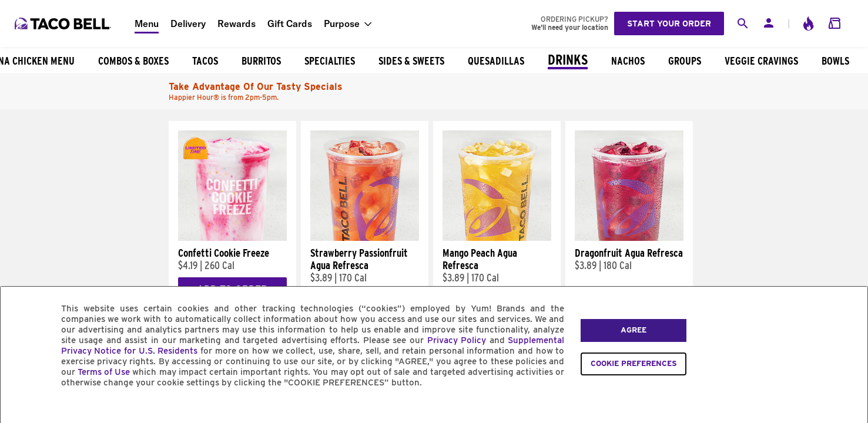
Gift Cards (290, 23)
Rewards (237, 23)
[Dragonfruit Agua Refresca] (629, 238)
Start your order (669, 23)
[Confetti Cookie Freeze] (232, 238)
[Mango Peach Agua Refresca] (497, 238)
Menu (147, 23)
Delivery (188, 23)
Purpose (342, 23)
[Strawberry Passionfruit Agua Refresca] (365, 238)
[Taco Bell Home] (64, 23)
